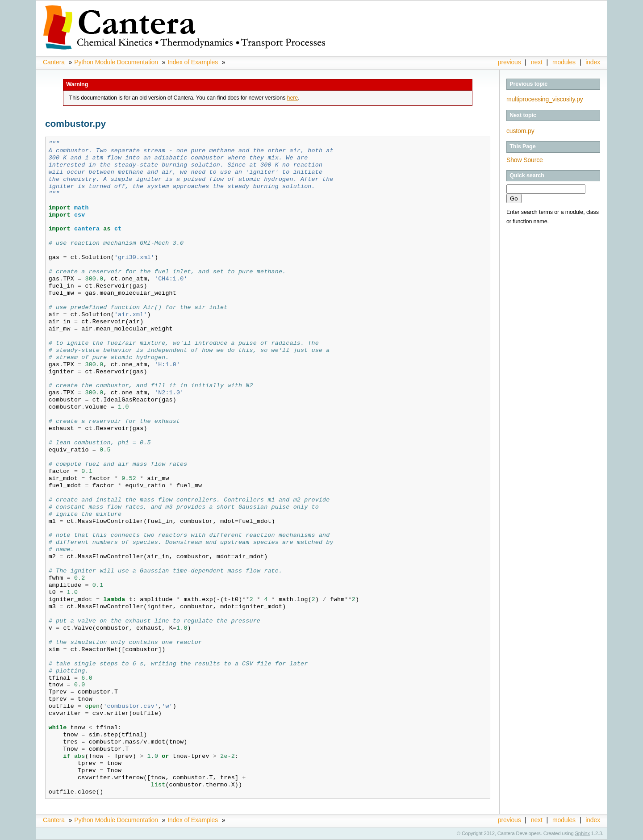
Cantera (54, 62)
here (293, 98)
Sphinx (582, 833)
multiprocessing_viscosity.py (545, 99)
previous (509, 62)
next (537, 62)
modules (564, 62)
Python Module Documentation (116, 62)
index (593, 62)
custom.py (520, 131)
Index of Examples (193, 62)
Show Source (525, 160)
